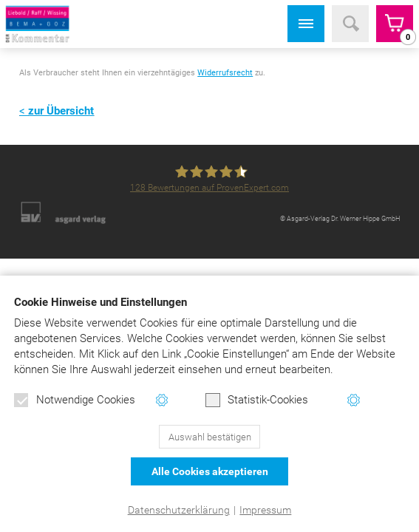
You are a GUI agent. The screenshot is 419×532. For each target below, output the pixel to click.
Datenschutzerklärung (179, 510)
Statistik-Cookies (257, 400)
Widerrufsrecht (225, 73)
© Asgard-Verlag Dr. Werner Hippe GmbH (340, 218)
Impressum (265, 510)
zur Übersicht (61, 111)
